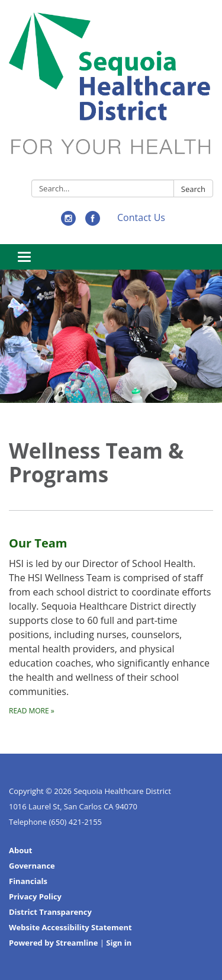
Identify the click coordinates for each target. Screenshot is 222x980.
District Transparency (50, 912)
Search (193, 189)
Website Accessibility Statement (70, 927)
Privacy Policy (35, 896)
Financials (28, 881)
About (20, 850)
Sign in (119, 943)
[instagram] (68, 222)
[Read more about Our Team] (111, 614)
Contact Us (141, 217)
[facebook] (93, 222)
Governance (32, 866)
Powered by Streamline (53, 943)
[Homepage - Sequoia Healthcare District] (111, 92)
